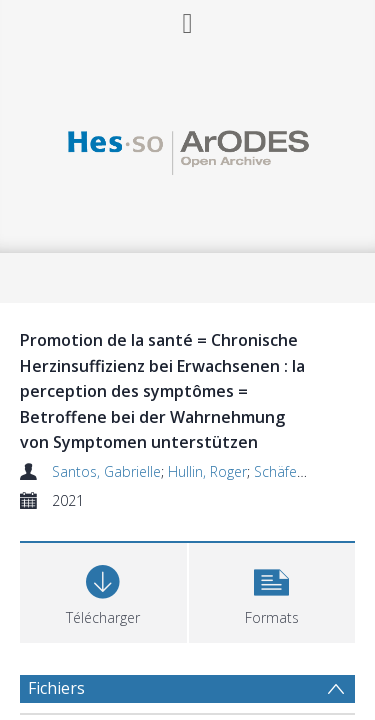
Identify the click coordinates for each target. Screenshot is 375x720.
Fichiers (56, 688)
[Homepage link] (188, 147)
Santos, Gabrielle (106, 471)
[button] (272, 590)
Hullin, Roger (207, 471)
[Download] (103, 590)
